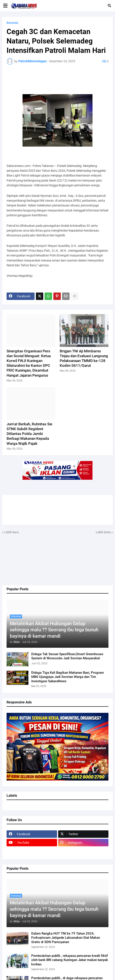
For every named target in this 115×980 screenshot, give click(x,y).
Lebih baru (12, 532)
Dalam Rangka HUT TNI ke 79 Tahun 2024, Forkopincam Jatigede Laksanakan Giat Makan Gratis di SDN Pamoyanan (66, 938)
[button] (5, 6)
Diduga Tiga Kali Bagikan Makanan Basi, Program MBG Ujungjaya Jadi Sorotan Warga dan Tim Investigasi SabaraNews (68, 677)
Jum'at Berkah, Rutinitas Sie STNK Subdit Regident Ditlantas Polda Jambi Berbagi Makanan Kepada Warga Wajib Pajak (29, 434)
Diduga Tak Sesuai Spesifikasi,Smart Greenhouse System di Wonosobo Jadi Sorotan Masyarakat (67, 656)
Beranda (12, 23)
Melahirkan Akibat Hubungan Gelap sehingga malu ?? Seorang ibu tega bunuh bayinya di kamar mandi (54, 630)
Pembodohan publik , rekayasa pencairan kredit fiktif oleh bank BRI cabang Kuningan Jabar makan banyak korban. (70, 960)
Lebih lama (103, 532)
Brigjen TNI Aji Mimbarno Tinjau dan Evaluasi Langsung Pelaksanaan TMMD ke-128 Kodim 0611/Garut (84, 358)
